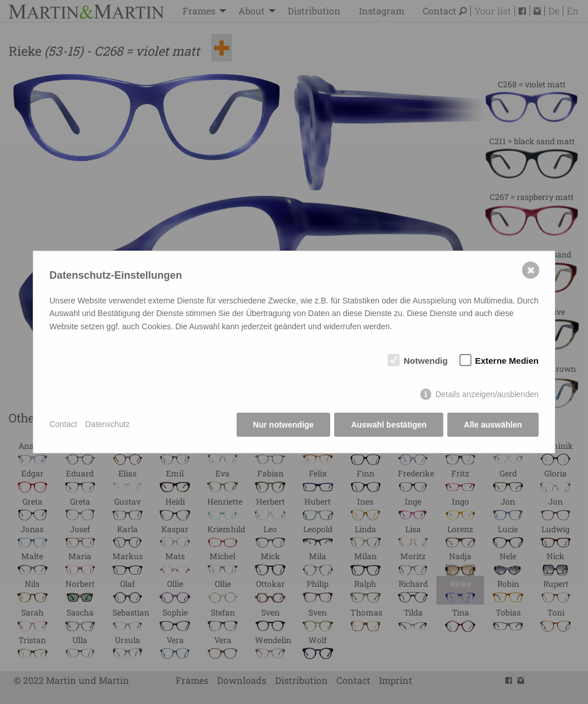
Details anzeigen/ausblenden (487, 394)
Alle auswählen (493, 425)
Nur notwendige (284, 425)
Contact (63, 424)
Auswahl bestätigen (388, 425)
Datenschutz (107, 424)
